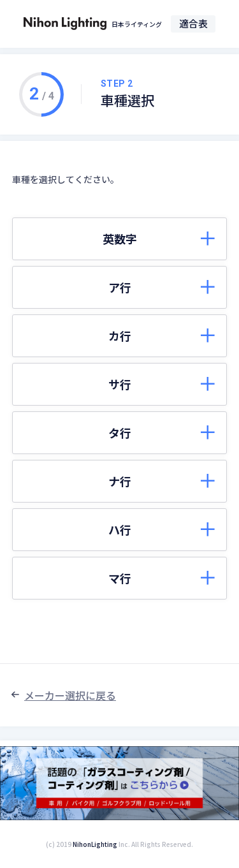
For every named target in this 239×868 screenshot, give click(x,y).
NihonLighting (95, 844)
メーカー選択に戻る (70, 695)
